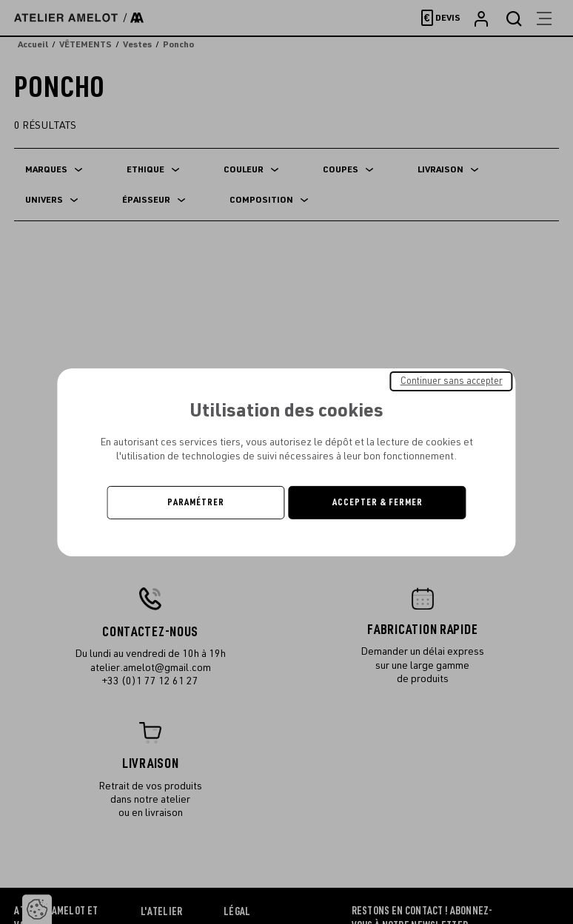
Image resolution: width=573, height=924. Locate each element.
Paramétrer (196, 502)
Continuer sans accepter (452, 380)
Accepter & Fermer (378, 502)
